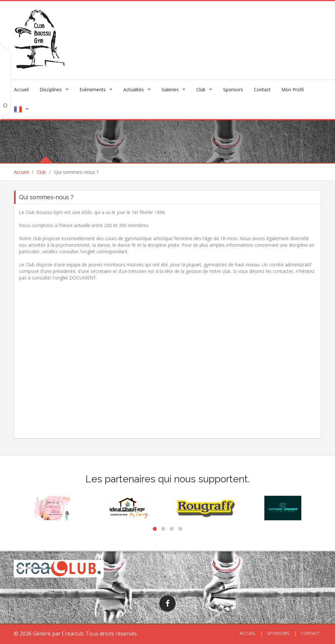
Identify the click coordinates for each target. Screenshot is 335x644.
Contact (262, 89)
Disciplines (51, 89)
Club (201, 89)
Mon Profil (292, 89)
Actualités (134, 89)
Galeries (170, 89)
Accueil (21, 89)
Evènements (93, 89)
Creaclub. (73, 634)
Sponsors (233, 89)
